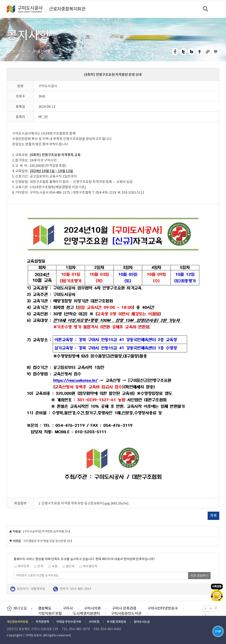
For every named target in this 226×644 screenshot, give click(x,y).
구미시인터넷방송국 (163, 608)
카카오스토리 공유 (200, 52)
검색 (206, 9)
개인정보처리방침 (17, 622)
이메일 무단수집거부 (69, 622)
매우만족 (24, 566)
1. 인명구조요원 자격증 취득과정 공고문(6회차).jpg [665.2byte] (83, 503)
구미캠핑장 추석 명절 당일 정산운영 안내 (48, 541)
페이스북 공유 (175, 52)
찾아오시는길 (142, 622)
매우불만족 (90, 566)
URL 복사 (208, 52)
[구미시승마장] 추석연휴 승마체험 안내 (47, 531)
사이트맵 (94, 622)
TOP (217, 630)
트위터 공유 (184, 52)
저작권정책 (42, 622)
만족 (41, 566)
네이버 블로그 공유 (192, 52)
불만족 (70, 566)
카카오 (217, 587)
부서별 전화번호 (117, 622)
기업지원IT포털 (50, 613)
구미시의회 (92, 608)
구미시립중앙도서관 (126, 613)
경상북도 (45, 608)
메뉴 (220, 9)
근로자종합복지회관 (67, 9)
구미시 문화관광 (124, 608)
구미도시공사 (28, 9)
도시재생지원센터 (86, 613)
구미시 (68, 608)
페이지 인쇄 (216, 52)
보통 (55, 566)
